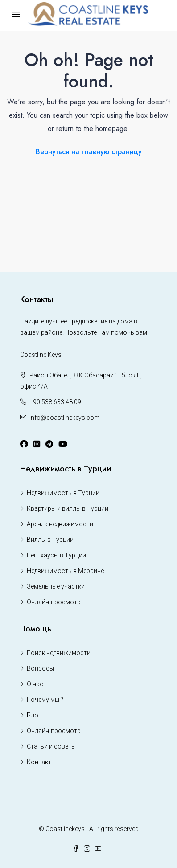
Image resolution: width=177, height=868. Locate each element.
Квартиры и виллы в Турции (68, 508)
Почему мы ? (45, 700)
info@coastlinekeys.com (65, 418)
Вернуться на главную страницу (89, 152)
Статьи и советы (51, 746)
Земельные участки (56, 586)
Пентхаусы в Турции (56, 555)
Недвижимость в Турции (63, 493)
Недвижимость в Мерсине (65, 571)
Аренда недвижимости (60, 524)
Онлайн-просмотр (54, 602)
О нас (35, 684)
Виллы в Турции (50, 540)
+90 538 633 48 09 (55, 402)
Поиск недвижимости (59, 653)
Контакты (41, 762)
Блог (34, 715)
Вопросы (40, 668)
